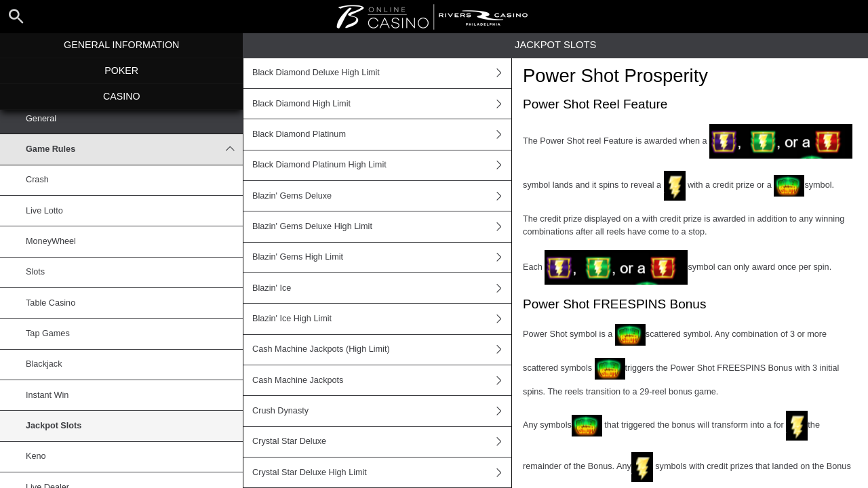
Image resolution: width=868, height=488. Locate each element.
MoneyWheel (51, 241)
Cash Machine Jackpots (382, 380)
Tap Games (48, 333)
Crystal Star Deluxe (382, 442)
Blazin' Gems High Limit (382, 258)
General (41, 119)
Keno (36, 456)
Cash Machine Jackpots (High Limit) (382, 350)
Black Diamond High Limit (382, 104)
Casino (122, 96)
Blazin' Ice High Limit (382, 319)
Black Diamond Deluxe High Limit (382, 73)
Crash (37, 180)
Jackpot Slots (54, 426)
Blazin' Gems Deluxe (382, 196)
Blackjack (44, 364)
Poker (121, 70)
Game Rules (134, 149)
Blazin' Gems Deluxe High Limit (382, 226)
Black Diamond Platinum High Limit (382, 165)
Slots (35, 272)
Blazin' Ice (382, 288)
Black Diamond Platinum (382, 134)
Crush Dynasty (382, 411)
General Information (121, 45)
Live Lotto (44, 211)
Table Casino (51, 303)
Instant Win (47, 395)
